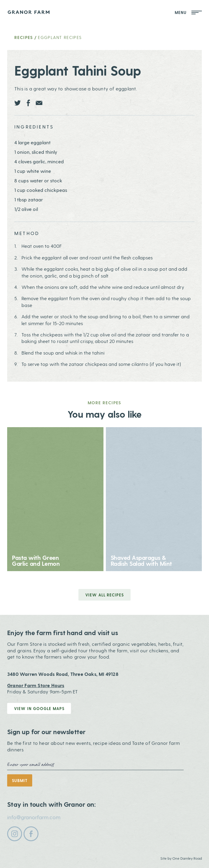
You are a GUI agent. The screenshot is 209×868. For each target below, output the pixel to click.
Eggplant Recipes (60, 37)
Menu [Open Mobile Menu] (188, 12)
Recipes (24, 37)
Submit (20, 780)
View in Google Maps (39, 708)
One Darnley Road (187, 858)
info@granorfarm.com (34, 817)
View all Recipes (105, 595)
